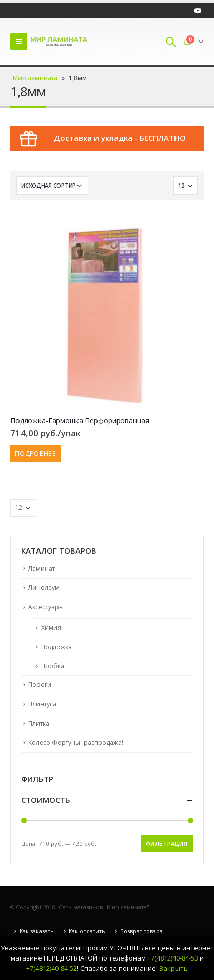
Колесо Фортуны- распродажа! (76, 742)
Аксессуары (46, 607)
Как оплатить (87, 931)
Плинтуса (42, 704)
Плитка (39, 723)
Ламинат (42, 569)
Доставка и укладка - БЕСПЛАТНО (120, 138)
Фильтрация (167, 843)
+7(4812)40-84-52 (52, 968)
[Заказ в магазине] (52, 186)
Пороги (40, 685)
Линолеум (44, 588)
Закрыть (173, 968)
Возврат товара (141, 931)
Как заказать (37, 931)
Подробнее (35, 453)
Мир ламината (35, 78)
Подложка (56, 647)
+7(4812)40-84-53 (173, 958)
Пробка (53, 666)
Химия (51, 628)
